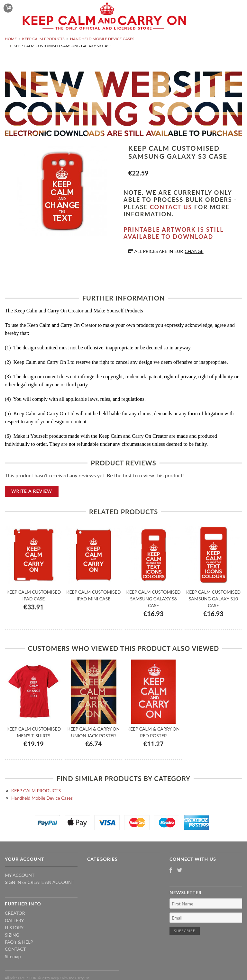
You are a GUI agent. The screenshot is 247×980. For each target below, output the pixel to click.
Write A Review (32, 491)
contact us (171, 207)
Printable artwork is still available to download (174, 233)
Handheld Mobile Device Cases (102, 39)
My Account (20, 875)
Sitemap (13, 956)
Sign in (13, 882)
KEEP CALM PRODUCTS (43, 39)
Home (11, 39)
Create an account (51, 882)
